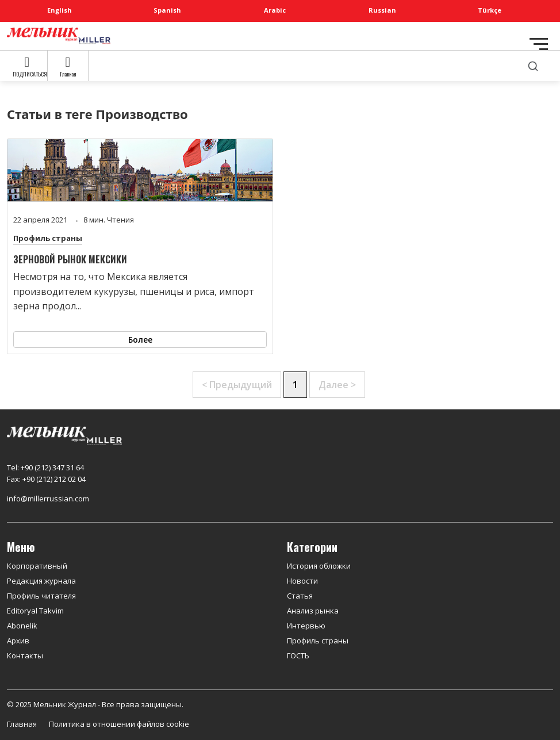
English (60, 10)
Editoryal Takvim (35, 611)
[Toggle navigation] (539, 44)
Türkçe (490, 10)
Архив (18, 641)
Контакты (25, 655)
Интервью (306, 626)
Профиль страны (48, 238)
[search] (533, 66)
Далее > (337, 385)
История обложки (319, 566)
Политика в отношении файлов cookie (119, 724)
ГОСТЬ (298, 655)
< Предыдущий (237, 385)
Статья (300, 596)
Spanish (167, 10)
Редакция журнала (41, 581)
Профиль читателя (41, 596)
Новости (302, 581)
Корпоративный (37, 566)
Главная (22, 724)
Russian (382, 10)
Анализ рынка (313, 611)
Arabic (275, 10)
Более (140, 340)
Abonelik (22, 626)
